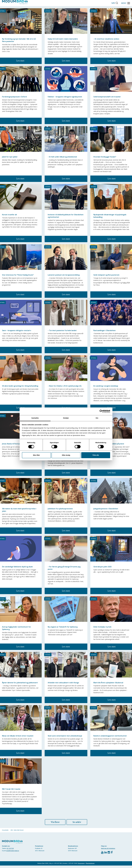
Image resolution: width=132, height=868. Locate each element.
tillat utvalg (66, 455)
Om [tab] (97, 418)
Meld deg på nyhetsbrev (108, 851)
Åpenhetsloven (90, 866)
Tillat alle (96, 455)
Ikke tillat (36, 455)
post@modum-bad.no (13, 853)
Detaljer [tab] (66, 418)
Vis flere (55, 825)
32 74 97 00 (10, 851)
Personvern (81, 866)
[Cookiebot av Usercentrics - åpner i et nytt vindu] (101, 411)
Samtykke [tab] (35, 418)
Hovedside (5, 833)
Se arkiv (77, 825)
